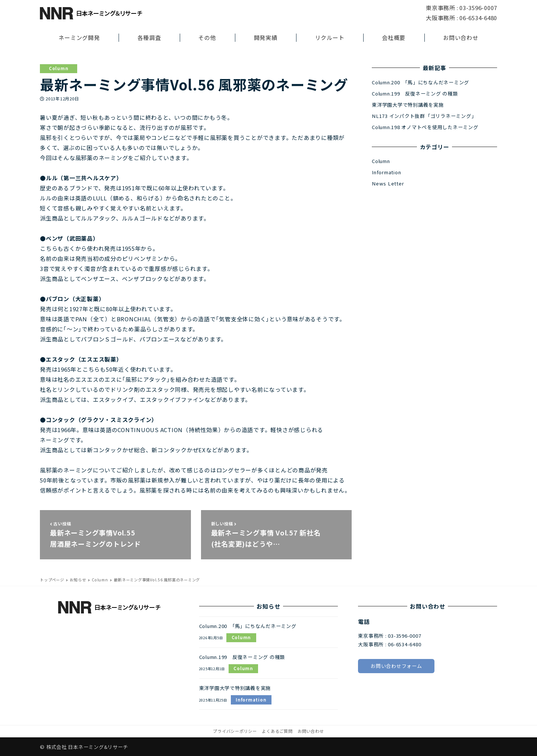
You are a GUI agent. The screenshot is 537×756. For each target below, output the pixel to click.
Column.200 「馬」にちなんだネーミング (420, 82)
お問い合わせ (311, 731)
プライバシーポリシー (235, 731)
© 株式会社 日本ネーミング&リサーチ (84, 747)
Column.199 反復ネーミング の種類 (415, 93)
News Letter (388, 183)
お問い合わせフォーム (396, 666)
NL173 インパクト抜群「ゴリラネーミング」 (424, 116)
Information (386, 172)
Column (59, 68)
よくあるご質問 (277, 731)
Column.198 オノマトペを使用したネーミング (425, 127)
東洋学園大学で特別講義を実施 (408, 105)
